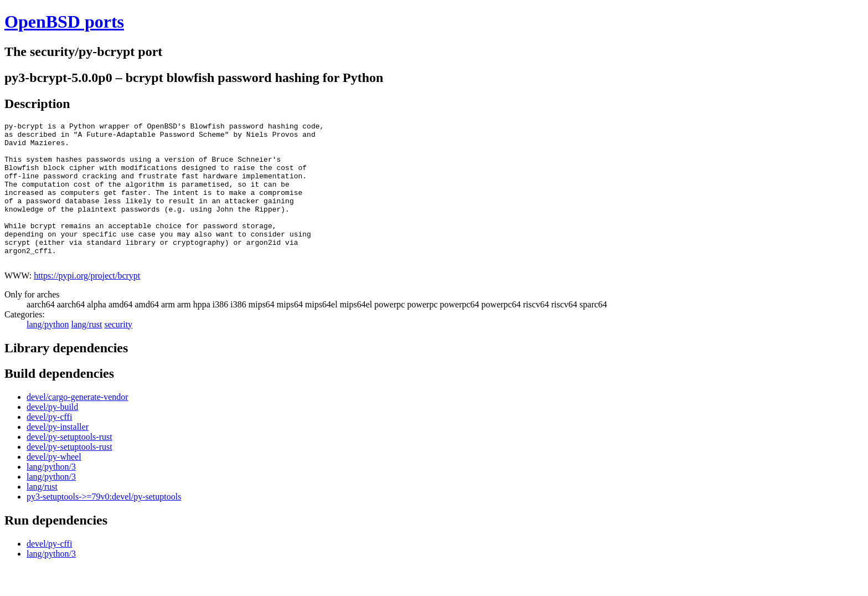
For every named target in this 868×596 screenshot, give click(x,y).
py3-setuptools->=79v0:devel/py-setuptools (104, 525)
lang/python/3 (51, 495)
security (118, 353)
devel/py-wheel (54, 485)
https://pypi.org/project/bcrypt (87, 304)
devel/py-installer (58, 455)
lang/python (48, 353)
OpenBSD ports (64, 22)
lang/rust (86, 353)
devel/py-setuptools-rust (69, 465)
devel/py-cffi (49, 445)
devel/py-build (52, 435)
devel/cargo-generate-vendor (77, 425)
